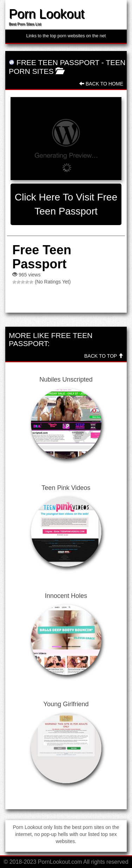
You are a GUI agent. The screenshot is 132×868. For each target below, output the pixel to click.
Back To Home (101, 84)
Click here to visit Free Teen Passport (66, 204)
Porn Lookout (46, 14)
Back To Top (104, 356)
